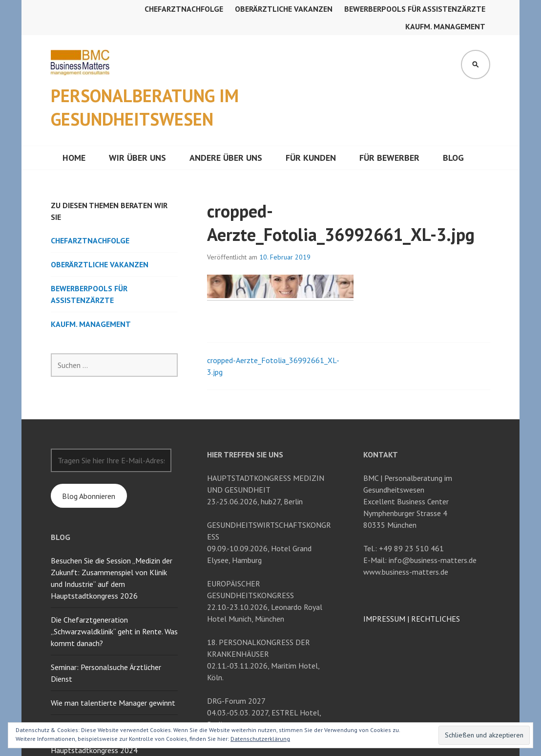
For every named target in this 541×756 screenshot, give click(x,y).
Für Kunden (311, 158)
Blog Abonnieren (89, 496)
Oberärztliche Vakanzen (284, 9)
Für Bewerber (389, 158)
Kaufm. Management (445, 26)
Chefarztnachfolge (184, 9)
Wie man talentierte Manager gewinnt (113, 703)
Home (74, 158)
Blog (453, 158)
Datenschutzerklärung (260, 739)
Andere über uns (226, 158)
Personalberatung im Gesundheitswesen (145, 107)
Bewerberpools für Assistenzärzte (415, 9)
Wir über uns (137, 158)
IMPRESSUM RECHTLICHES (412, 619)
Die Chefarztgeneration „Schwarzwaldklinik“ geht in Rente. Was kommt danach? (114, 631)
